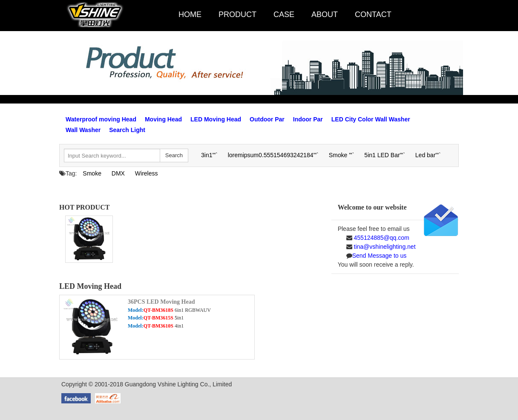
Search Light (127, 130)
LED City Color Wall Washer (371, 119)
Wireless (147, 173)
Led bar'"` (428, 155)
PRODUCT (244, 14)
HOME (197, 14)
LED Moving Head (216, 119)
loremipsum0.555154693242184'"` (273, 155)
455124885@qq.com (381, 238)
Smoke (92, 173)
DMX (118, 173)
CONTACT (380, 14)
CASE (291, 14)
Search (174, 155)
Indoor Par (308, 119)
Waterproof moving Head (101, 119)
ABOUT (331, 14)
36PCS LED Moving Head (161, 302)
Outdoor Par (267, 119)
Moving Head (163, 119)
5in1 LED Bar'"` (385, 155)
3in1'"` (209, 155)
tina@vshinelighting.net (384, 247)
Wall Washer (83, 130)
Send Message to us (380, 256)
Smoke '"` (342, 155)
